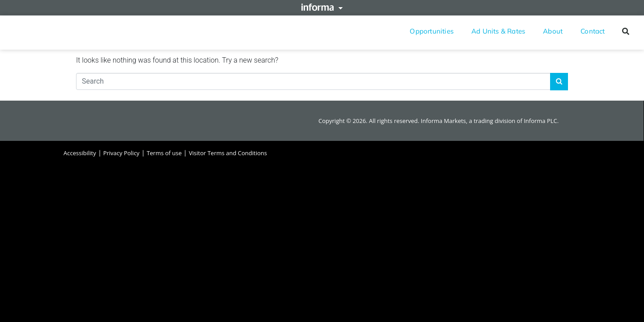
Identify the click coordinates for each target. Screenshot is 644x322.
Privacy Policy (121, 153)
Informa (322, 7)
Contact (593, 31)
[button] (626, 31)
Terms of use (164, 153)
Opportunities (432, 31)
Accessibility (80, 153)
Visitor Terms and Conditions (228, 153)
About (553, 31)
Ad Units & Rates (498, 31)
